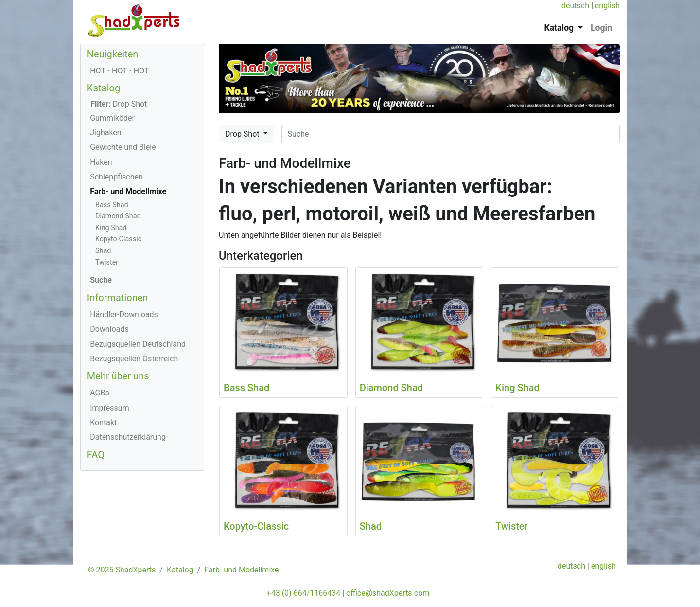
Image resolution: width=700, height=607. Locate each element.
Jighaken (106, 133)
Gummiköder (112, 118)
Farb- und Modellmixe (128, 191)
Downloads (109, 329)
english (607, 6)
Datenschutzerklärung (128, 437)
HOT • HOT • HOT (119, 71)
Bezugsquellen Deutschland (138, 344)
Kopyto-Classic (118, 239)
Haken (101, 162)
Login (601, 28)
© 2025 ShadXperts (122, 570)
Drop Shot (243, 134)
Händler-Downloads (124, 314)
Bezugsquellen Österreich (134, 359)
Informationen (118, 298)
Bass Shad (112, 205)
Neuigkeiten (113, 54)
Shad (103, 251)
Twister (107, 262)
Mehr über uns (118, 376)
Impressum (110, 408)
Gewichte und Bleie (123, 147)
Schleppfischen (116, 177)
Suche (101, 280)
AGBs (99, 393)
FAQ (96, 455)
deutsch (575, 6)
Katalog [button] (560, 28)
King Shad (111, 228)
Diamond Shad (118, 216)
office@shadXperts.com (388, 593)
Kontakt (103, 422)
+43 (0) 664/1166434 (304, 593)
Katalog (104, 88)
